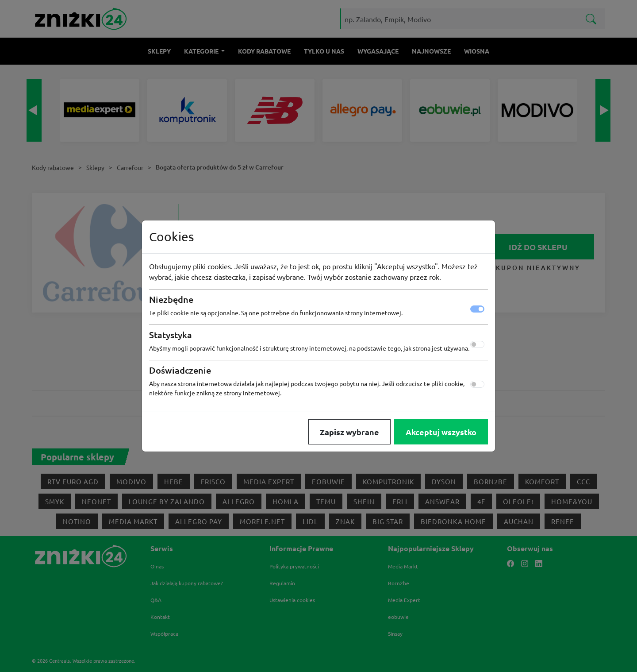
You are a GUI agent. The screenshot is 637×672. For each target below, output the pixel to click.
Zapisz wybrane (349, 432)
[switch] (477, 344)
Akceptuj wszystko (441, 432)
